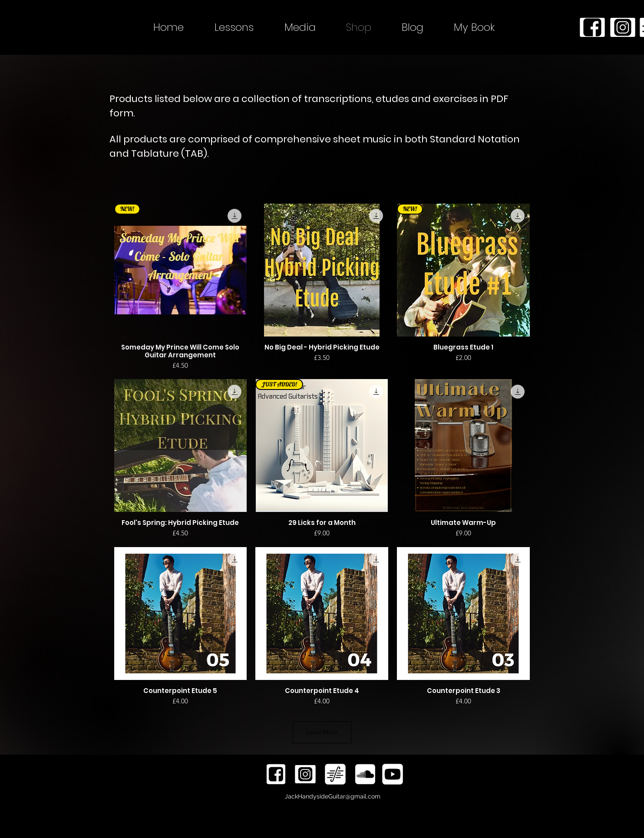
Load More (322, 732)
